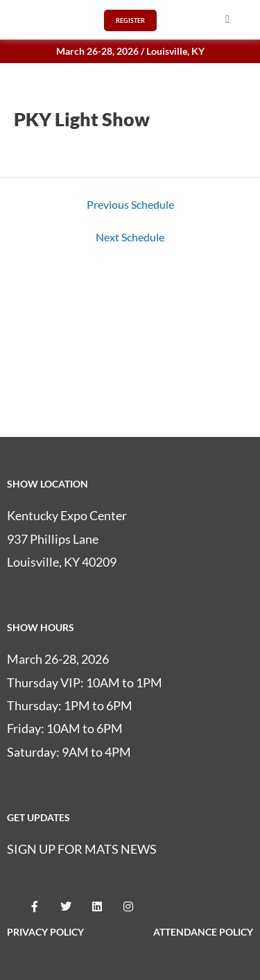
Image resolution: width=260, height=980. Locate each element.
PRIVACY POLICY (45, 932)
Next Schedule (130, 237)
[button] (227, 19)
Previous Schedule (130, 205)
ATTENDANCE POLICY (203, 932)
